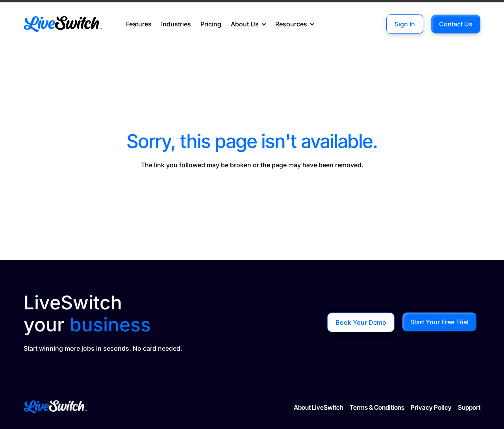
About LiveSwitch (319, 407)
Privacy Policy (431, 407)
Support (469, 407)
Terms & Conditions (377, 407)
